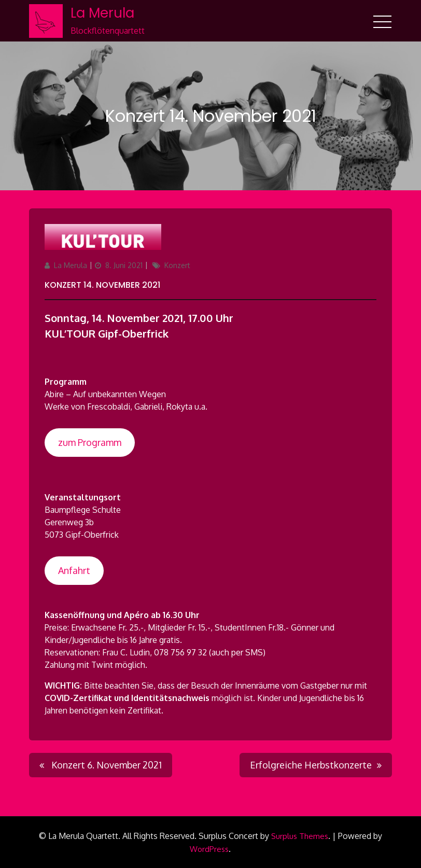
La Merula (102, 13)
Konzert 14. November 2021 (102, 285)
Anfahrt (74, 570)
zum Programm (90, 442)
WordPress (209, 849)
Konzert (177, 265)
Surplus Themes (300, 836)
